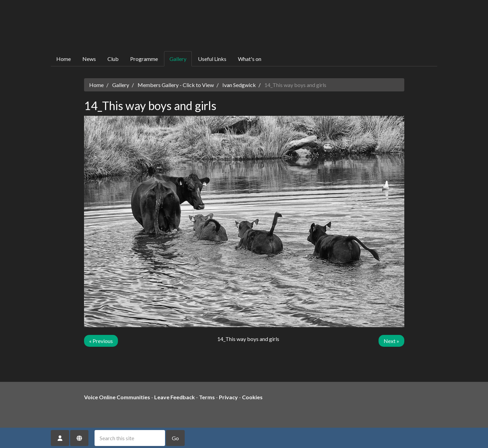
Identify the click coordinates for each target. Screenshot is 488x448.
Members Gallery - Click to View (176, 85)
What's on (250, 59)
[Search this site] (130, 438)
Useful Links (212, 59)
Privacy (228, 397)
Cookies (252, 397)
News (89, 59)
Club (113, 59)
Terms (207, 397)
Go (175, 438)
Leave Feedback (175, 397)
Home (64, 59)
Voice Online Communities (117, 397)
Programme (144, 59)
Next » (391, 341)
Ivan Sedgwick (239, 85)
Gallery (178, 59)
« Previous (101, 341)
